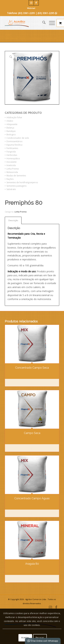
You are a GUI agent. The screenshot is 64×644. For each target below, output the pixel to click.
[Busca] (42, 23)
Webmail (31, 8)
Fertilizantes (12, 148)
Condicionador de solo (18, 138)
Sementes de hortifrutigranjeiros (22, 182)
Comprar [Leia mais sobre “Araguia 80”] (19, 579)
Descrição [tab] (13, 220)
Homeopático (13, 158)
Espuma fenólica (14, 145)
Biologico (11, 135)
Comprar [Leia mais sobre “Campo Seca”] (19, 448)
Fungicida (11, 152)
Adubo (10, 121)
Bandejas (11, 131)
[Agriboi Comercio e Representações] (27, 23)
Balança (10, 128)
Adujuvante (12, 124)
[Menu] (50, 23)
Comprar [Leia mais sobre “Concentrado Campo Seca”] (19, 383)
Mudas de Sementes (16, 176)
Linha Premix (13, 169)
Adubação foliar (14, 117)
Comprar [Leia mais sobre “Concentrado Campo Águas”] (19, 514)
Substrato (11, 189)
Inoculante (12, 162)
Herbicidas (12, 155)
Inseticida (11, 165)
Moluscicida (12, 172)
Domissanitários (14, 141)
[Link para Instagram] (31, 3)
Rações (10, 179)
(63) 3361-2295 (47, 13)
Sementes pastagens (16, 186)
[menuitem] (31, 8)
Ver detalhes (44, 383)
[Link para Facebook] (36, 3)
